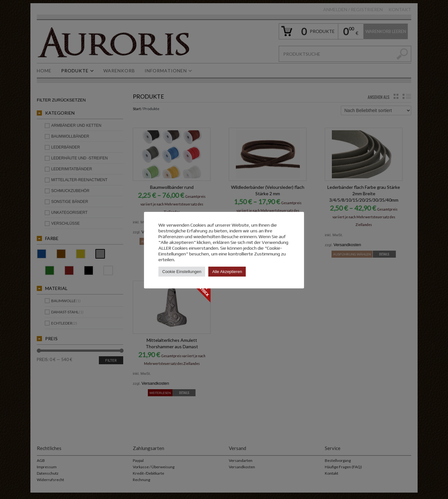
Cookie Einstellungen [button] (182, 272)
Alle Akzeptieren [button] (227, 272)
